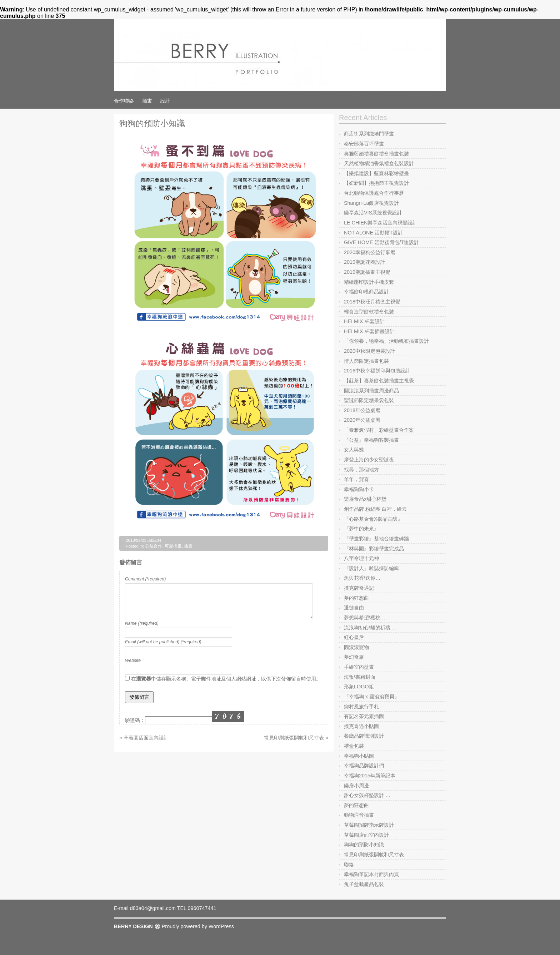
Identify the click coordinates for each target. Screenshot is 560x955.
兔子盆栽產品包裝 (364, 884)
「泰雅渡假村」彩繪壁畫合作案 (379, 430)
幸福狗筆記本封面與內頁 (371, 874)
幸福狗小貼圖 (359, 756)
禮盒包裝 (354, 746)
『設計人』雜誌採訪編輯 (371, 568)
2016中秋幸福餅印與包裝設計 (377, 371)
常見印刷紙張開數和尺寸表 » (296, 738)
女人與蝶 (354, 450)
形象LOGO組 (359, 687)
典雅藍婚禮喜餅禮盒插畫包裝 (376, 154)
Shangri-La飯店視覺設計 (371, 203)
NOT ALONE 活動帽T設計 (373, 233)
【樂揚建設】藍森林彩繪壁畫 (376, 173)
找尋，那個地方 (361, 470)
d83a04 (154, 540)
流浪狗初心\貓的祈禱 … (370, 628)
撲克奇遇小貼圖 (361, 726)
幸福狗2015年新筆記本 (370, 776)
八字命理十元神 (361, 558)
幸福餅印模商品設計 (366, 292)
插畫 (147, 101)
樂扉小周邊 (356, 786)
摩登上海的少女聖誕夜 (369, 460)
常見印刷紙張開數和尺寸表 (374, 855)
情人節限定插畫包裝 (366, 361)
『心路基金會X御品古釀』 (373, 519)
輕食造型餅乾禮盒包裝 (369, 312)
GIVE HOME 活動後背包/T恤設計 (381, 242)
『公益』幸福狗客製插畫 (371, 440)
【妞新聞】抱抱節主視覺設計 (376, 183)
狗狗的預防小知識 (364, 845)
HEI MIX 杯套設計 (364, 321)
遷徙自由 (354, 608)
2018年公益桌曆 (362, 410)
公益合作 (154, 546)
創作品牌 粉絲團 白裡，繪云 (375, 509)
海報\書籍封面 (360, 677)
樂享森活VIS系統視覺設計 (373, 213)
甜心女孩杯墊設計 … (367, 795)
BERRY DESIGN (133, 926)
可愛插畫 (173, 546)
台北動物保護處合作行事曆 (374, 193)
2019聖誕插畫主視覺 (367, 272)
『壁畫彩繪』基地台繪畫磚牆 (376, 539)
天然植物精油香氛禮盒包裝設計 (379, 163)
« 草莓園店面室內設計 (144, 738)
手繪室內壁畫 (359, 667)
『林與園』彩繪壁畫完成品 (374, 549)
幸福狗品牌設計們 (364, 766)
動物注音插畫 (359, 815)
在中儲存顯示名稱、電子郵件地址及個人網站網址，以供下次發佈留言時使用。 (226, 679)
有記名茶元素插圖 (364, 716)
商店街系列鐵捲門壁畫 (369, 134)
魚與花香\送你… (362, 578)
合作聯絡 (124, 101)
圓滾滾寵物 (356, 647)
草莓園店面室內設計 (366, 835)
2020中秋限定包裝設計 (370, 351)
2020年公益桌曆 (362, 420)
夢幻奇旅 (354, 657)
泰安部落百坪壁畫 (364, 144)
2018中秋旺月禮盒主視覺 (372, 302)
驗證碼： (135, 720)
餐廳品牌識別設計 (364, 736)
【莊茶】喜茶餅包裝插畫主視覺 (379, 381)
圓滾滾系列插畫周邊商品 (371, 391)
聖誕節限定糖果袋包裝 (369, 400)
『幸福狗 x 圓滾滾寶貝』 (372, 697)
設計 (165, 101)
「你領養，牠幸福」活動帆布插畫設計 (386, 341)
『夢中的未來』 (361, 529)
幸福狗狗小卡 (359, 489)
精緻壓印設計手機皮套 (369, 282)
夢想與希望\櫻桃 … (365, 618)
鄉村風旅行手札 (361, 707)
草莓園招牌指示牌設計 (369, 825)
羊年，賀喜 (356, 479)
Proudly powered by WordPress (198, 926)
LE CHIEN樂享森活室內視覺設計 (381, 223)
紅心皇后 (354, 637)
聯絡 (349, 865)
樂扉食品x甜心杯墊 (365, 499)
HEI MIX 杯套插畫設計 (369, 331)
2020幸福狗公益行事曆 (370, 252)
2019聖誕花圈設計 (365, 262)
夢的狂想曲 (356, 598)
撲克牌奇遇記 (359, 588)
